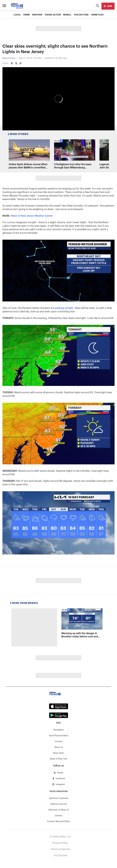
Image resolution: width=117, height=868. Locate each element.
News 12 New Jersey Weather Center (32, 216)
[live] (108, 6)
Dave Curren (9, 58)
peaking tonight (64, 308)
